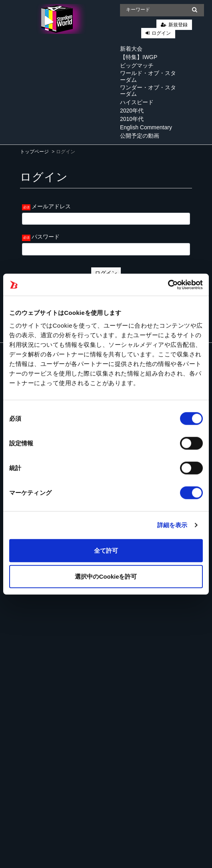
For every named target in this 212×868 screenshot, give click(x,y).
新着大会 (131, 49)
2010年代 (132, 119)
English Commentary (146, 127)
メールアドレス (51, 206)
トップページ (34, 152)
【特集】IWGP (139, 57)
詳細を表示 (172, 525)
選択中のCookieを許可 (106, 576)
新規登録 (178, 25)
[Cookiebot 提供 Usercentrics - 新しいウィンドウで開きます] (168, 285)
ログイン (161, 33)
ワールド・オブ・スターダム (148, 76)
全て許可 (106, 550)
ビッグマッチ (137, 65)
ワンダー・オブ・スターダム (148, 91)
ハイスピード (137, 102)
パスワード (46, 237)
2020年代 (132, 111)
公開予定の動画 (140, 136)
